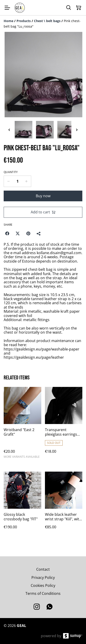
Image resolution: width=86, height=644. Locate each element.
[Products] (24, 21)
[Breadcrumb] (43, 24)
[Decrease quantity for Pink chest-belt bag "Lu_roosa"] (8, 181)
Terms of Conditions (43, 593)
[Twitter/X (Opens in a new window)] (18, 233)
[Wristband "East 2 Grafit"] (22, 425)
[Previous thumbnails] (9, 130)
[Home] (8, 21)
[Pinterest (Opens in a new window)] (28, 233)
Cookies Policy (43, 585)
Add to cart (43, 212)
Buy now (43, 196)
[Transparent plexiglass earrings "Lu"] (64, 425)
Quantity (11, 172)
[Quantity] (17, 181)
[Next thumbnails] (77, 130)
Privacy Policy (43, 578)
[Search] (69, 8)
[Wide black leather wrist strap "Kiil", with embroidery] (64, 505)
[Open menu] (7, 8)
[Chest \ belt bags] (47, 21)
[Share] (39, 233)
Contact (43, 569)
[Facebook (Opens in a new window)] (7, 233)
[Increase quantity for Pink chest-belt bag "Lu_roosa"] (26, 181)
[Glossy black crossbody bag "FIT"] (22, 505)
